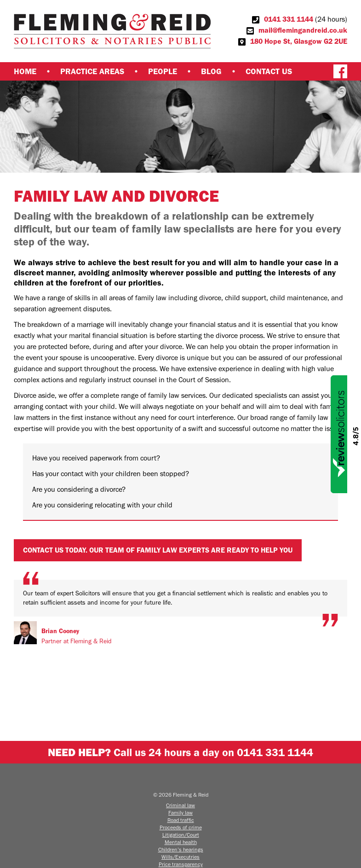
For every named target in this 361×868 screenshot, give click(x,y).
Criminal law (180, 805)
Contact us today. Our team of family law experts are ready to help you (158, 550)
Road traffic (181, 820)
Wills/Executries (180, 857)
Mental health (181, 842)
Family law (180, 813)
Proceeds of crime (181, 827)
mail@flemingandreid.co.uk (303, 30)
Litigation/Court (181, 835)
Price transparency (181, 864)
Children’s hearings (181, 850)
